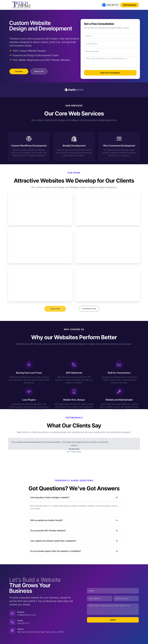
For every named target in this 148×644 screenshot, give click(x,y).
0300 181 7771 (110, 5)
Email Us (21, 612)
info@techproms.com (26, 615)
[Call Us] (12, 622)
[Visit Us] (12, 631)
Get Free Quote (130, 5)
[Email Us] (12, 613)
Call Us (20, 621)
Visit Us (20, 629)
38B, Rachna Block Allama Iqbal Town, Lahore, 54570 (40, 632)
